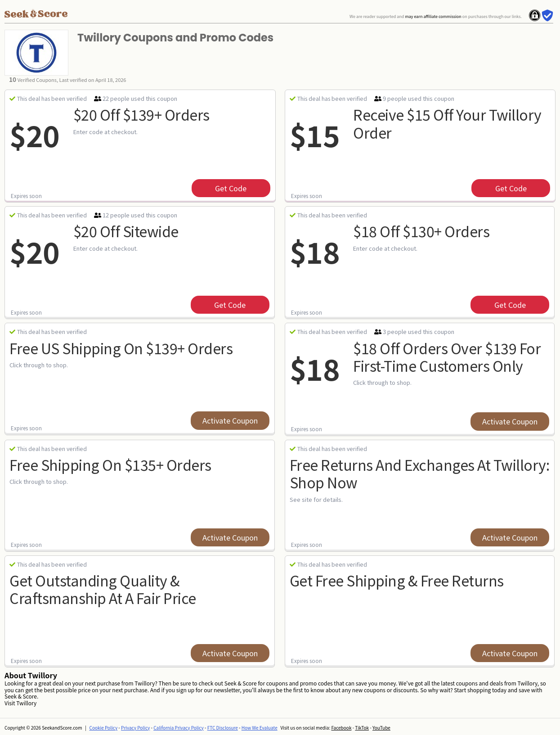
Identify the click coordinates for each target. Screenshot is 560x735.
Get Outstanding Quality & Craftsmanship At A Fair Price (103, 589)
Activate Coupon (230, 420)
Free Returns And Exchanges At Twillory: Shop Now (420, 473)
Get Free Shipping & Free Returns (397, 580)
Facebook (341, 728)
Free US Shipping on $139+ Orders (121, 348)
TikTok (362, 728)
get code (231, 188)
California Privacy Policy (179, 728)
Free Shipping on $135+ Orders (110, 464)
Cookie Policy (104, 728)
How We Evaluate (260, 728)
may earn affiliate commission (433, 16)
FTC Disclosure (223, 728)
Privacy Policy (135, 728)
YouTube (381, 728)
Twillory (26, 703)
